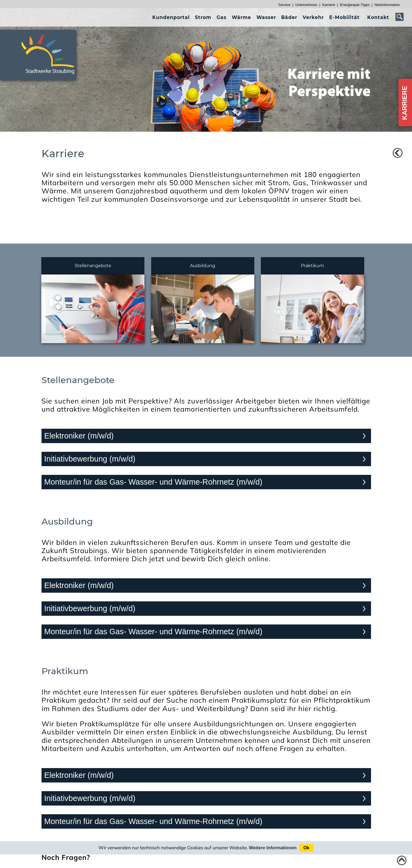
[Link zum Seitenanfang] (402, 860)
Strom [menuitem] (203, 17)
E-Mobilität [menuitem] (344, 17)
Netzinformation (387, 5)
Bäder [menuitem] (289, 17)
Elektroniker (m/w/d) (79, 436)
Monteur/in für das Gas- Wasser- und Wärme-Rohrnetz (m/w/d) (153, 482)
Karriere (329, 5)
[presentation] (171, 17)
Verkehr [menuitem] (313, 17)
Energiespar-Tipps (355, 5)
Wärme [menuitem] (241, 17)
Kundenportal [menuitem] (171, 17)
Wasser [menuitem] (266, 17)
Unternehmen (306, 5)
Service (284, 5)
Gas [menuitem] (221, 17)
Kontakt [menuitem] (378, 17)
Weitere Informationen (273, 848)
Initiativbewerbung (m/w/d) (90, 459)
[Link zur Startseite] (51, 76)
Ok (306, 848)
